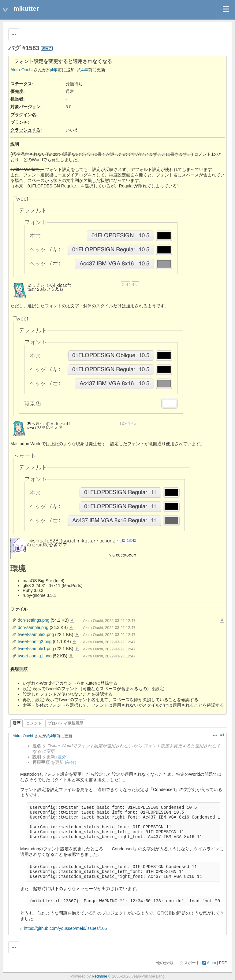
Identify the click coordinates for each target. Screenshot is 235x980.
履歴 (17, 723)
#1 (222, 735)
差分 (62, 757)
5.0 (68, 107)
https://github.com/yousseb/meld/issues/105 (65, 928)
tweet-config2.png (35, 642)
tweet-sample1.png (36, 649)
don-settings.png (34, 620)
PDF (223, 963)
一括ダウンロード (222, 621)
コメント (34, 723)
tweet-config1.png (35, 656)
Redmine (99, 976)
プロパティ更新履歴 (65, 723)
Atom (211, 963)
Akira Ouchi (21, 70)
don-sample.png (33, 627)
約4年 (52, 70)
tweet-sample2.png (36, 634)
